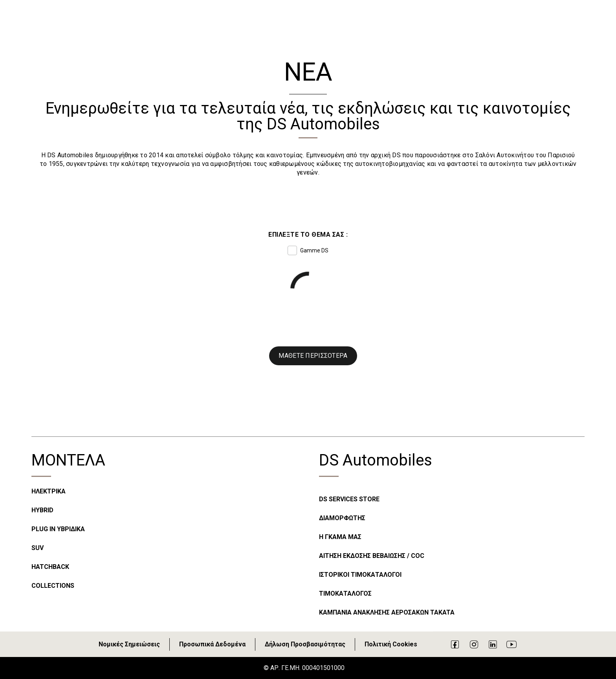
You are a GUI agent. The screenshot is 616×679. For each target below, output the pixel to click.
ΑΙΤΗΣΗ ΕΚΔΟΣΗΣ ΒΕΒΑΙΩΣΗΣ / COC (372, 556)
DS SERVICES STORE (349, 499)
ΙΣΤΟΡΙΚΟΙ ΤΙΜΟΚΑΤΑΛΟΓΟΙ (360, 575)
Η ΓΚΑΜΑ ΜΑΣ (340, 537)
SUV (38, 548)
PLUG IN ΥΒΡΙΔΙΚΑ (58, 529)
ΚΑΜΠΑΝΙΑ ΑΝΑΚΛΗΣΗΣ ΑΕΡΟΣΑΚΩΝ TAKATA (387, 612)
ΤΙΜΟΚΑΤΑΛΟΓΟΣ (345, 593)
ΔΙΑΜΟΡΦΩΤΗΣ (342, 518)
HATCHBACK (50, 567)
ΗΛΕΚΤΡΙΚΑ (49, 491)
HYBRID (42, 510)
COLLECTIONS (53, 586)
